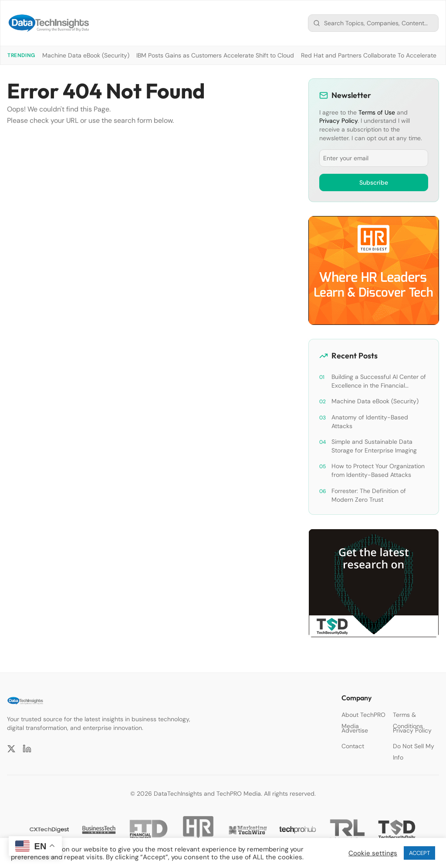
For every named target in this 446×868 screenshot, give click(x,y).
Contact (353, 746)
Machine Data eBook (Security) (86, 55)
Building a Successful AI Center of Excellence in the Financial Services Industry (379, 381)
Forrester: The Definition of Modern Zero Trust (369, 495)
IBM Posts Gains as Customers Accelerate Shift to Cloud (215, 55)
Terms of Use (377, 112)
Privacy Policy (338, 121)
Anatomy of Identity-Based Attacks (370, 422)
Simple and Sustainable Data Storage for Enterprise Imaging (374, 446)
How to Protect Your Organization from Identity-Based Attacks (378, 470)
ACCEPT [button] (419, 853)
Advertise (355, 730)
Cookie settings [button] (373, 853)
